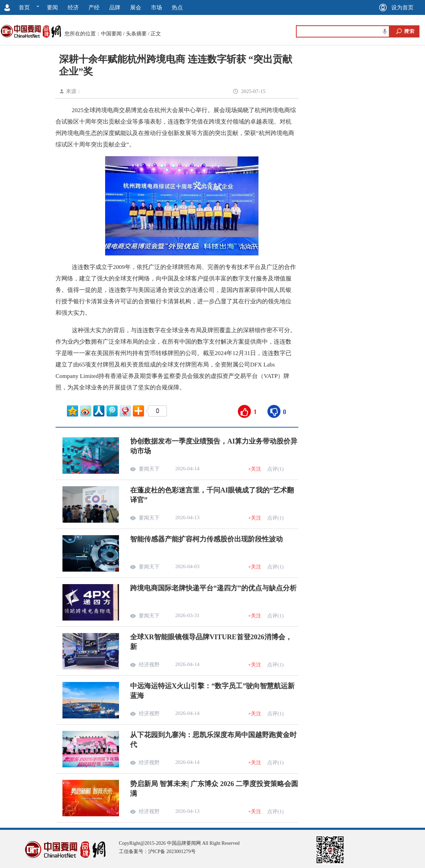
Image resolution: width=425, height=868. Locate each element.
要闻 (52, 7)
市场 (156, 7)
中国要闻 (111, 34)
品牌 (115, 7)
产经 (94, 7)
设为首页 (402, 7)
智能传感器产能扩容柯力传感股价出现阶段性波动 (206, 539)
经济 (73, 7)
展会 (136, 7)
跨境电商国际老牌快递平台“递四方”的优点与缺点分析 (213, 588)
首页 (24, 7)
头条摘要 (136, 34)
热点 (177, 7)
